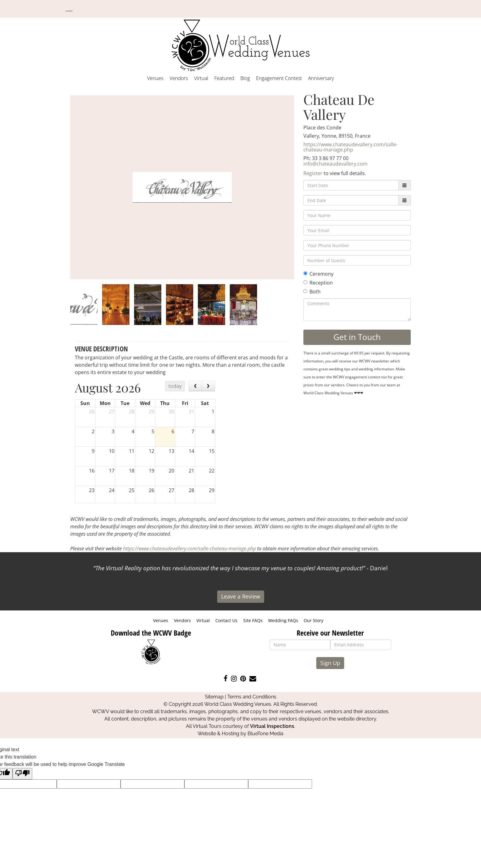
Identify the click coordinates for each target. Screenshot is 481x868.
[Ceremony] (305, 273)
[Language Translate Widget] (69, 11)
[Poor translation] (22, 774)
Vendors (179, 78)
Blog (245, 78)
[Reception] (305, 282)
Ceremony (318, 274)
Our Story (314, 620)
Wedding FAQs (283, 620)
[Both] (305, 291)
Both (312, 292)
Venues (155, 78)
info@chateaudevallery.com (335, 164)
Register (313, 173)
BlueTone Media (266, 734)
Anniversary (321, 78)
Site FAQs (253, 620)
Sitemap (214, 697)
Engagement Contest (279, 78)
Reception (318, 283)
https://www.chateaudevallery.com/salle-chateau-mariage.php (350, 147)
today (175, 386)
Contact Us (226, 620)
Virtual (201, 78)
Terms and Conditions (252, 697)
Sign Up (330, 663)
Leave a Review (241, 596)
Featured (224, 78)
